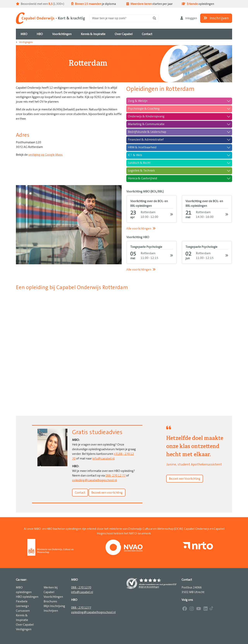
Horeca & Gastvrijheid (143, 178)
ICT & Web (135, 155)
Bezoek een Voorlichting (185, 479)
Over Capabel (25, 625)
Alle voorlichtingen (141, 228)
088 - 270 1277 (81, 608)
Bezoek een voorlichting (107, 493)
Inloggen (189, 18)
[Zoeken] (124, 18)
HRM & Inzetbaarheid (142, 147)
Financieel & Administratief (146, 140)
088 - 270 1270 (81, 587)
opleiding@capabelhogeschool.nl (94, 480)
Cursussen (23, 611)
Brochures (50, 601)
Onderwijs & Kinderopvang (146, 116)
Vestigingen (26, 42)
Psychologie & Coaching (144, 109)
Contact (80, 493)
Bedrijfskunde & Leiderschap (147, 132)
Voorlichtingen (53, 597)
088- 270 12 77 (115, 476)
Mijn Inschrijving (54, 606)
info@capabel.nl (103, 459)
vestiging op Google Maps (45, 155)
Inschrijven (216, 18)
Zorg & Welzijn (138, 101)
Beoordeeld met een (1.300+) (40, 4)
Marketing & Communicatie (146, 124)
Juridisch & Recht (139, 163)
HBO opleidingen (27, 597)
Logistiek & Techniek (141, 171)
